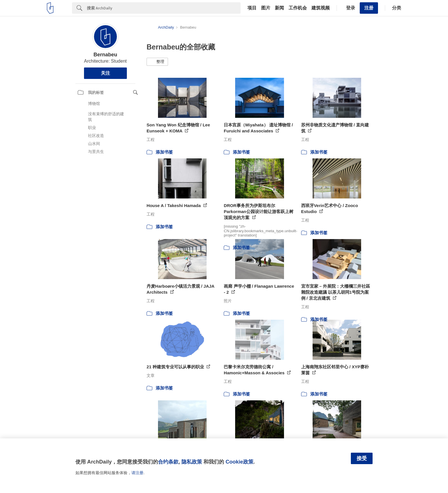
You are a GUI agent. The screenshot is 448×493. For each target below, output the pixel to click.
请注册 (137, 473)
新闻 (279, 8)
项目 (252, 8)
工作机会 (298, 8)
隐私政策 (192, 462)
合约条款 (168, 462)
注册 (369, 8)
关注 (105, 73)
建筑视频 (321, 8)
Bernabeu (105, 55)
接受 (362, 458)
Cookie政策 (239, 462)
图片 (266, 8)
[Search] (164, 8)
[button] (157, 62)
